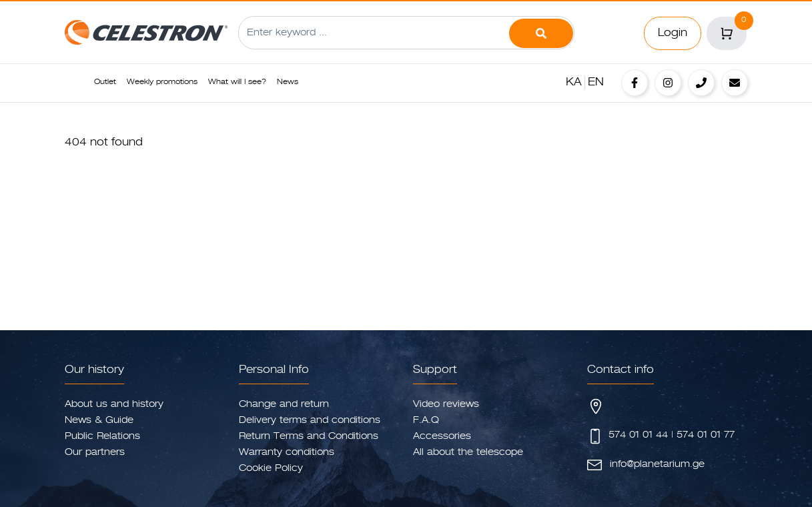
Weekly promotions (162, 82)
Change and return (284, 404)
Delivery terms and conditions (310, 420)
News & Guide (99, 420)
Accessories (442, 436)
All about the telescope (468, 452)
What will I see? (237, 82)
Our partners (95, 452)
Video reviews (446, 404)
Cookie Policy (271, 468)
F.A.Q (426, 420)
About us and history (114, 404)
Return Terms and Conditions (309, 436)
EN (596, 83)
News (288, 82)
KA (574, 83)
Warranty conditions (287, 452)
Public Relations (102, 436)
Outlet (105, 82)
